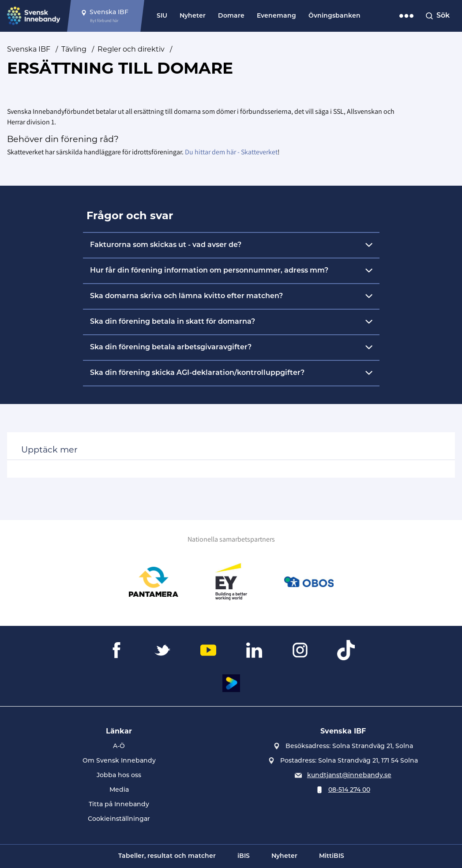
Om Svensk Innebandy (119, 761)
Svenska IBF (29, 49)
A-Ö (119, 746)
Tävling (74, 49)
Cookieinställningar (119, 819)
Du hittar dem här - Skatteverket (231, 152)
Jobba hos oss (119, 776)
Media (119, 790)
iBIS (244, 856)
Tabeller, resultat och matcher (167, 856)
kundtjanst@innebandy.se (349, 776)
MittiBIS (332, 856)
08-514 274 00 (349, 790)
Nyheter (193, 16)
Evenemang (276, 16)
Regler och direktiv (131, 49)
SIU (162, 16)
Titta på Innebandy (119, 805)
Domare (231, 16)
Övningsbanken (334, 16)
